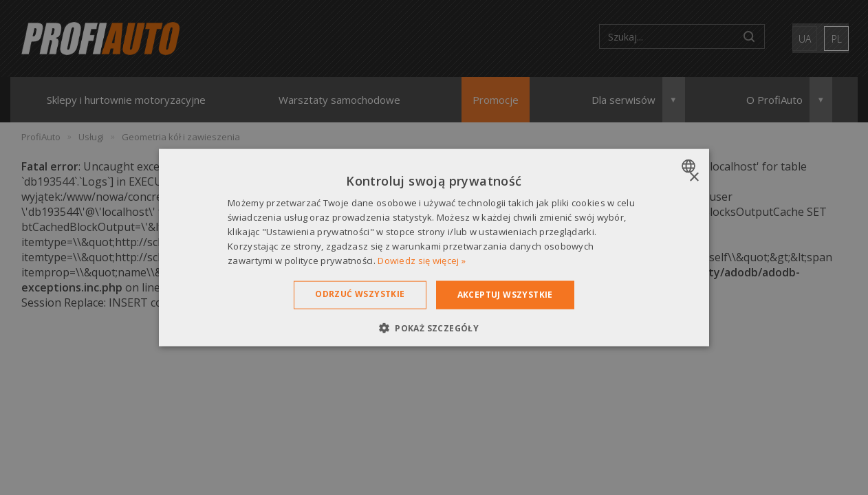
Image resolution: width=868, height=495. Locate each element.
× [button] (694, 178)
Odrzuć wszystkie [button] (360, 294)
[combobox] (690, 166)
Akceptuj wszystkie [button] (505, 295)
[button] (434, 327)
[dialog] (434, 248)
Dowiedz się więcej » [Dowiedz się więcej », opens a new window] (422, 260)
